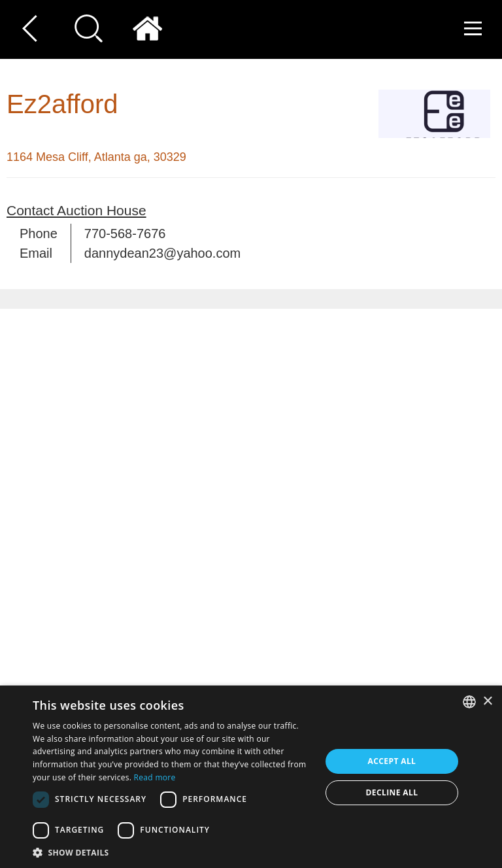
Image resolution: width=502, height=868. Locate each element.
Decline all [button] (392, 792)
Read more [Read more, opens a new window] (155, 777)
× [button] (487, 702)
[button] (173, 852)
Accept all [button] (392, 761)
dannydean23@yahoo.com (162, 253)
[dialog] (251, 777)
